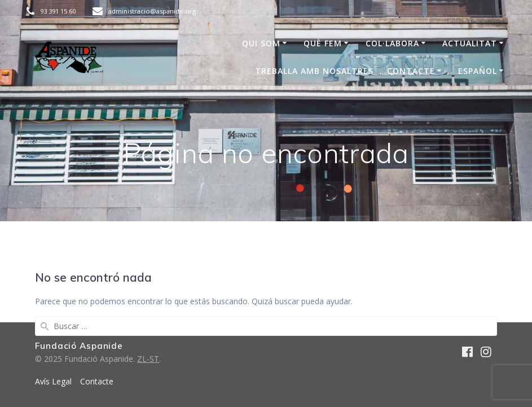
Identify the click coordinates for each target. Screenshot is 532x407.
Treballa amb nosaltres (314, 71)
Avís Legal (53, 381)
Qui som (261, 43)
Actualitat (470, 43)
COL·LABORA (392, 43)
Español (478, 71)
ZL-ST (148, 359)
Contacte (411, 71)
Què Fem (323, 43)
